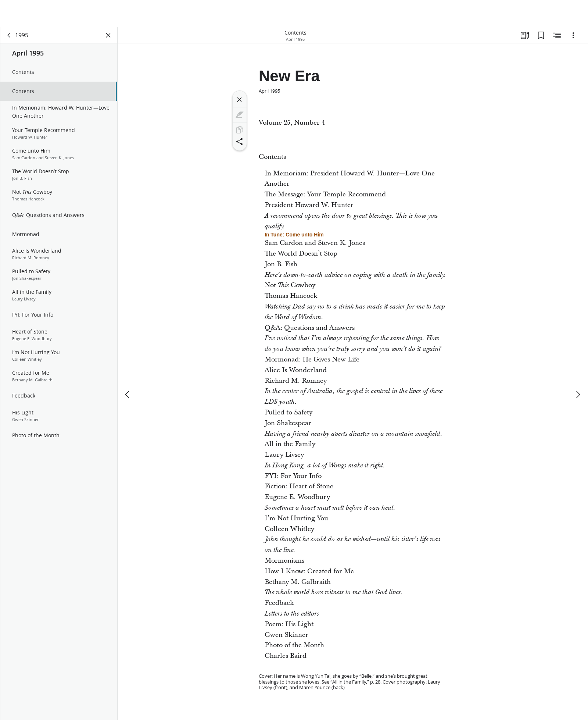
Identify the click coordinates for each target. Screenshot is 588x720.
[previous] (128, 367)
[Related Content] (557, 35)
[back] (9, 35)
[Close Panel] (108, 35)
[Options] (573, 35)
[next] (578, 367)
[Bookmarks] (541, 35)
